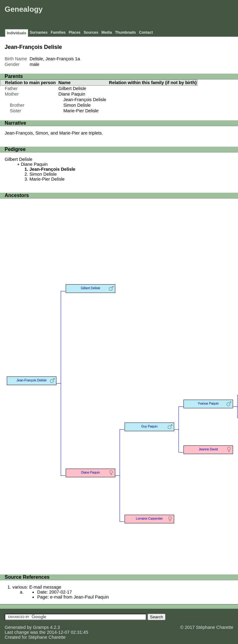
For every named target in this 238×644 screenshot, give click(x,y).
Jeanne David (208, 449)
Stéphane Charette (47, 637)
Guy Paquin (150, 426)
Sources (91, 32)
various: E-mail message (37, 587)
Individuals (17, 33)
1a (77, 59)
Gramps (41, 627)
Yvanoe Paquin (208, 404)
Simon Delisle (77, 105)
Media (107, 32)
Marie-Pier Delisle (81, 111)
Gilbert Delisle (73, 88)
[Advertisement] (124, 15)
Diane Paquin (72, 94)
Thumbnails (125, 32)
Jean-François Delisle (85, 100)
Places (75, 32)
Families (58, 32)
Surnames (39, 32)
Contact (146, 32)
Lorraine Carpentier (150, 519)
